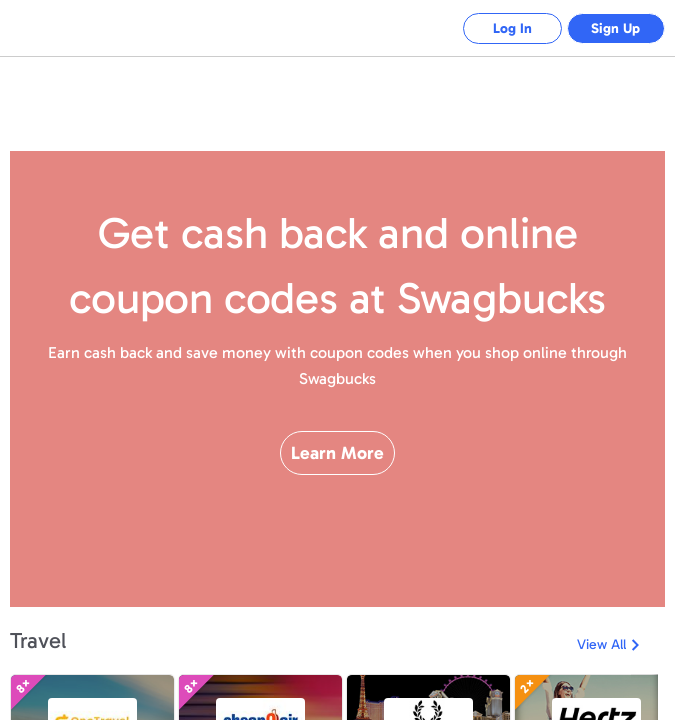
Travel (38, 640)
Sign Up (615, 28)
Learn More (337, 459)
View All (601, 644)
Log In (510, 28)
